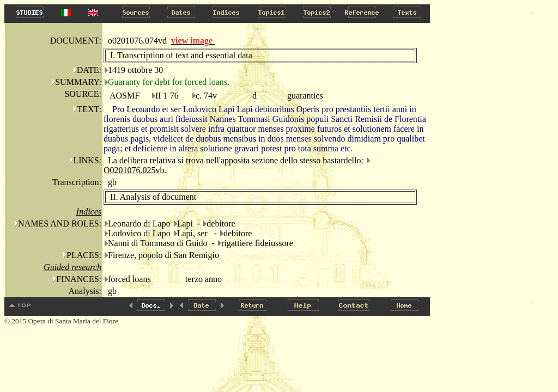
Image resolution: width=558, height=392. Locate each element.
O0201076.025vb (134, 170)
